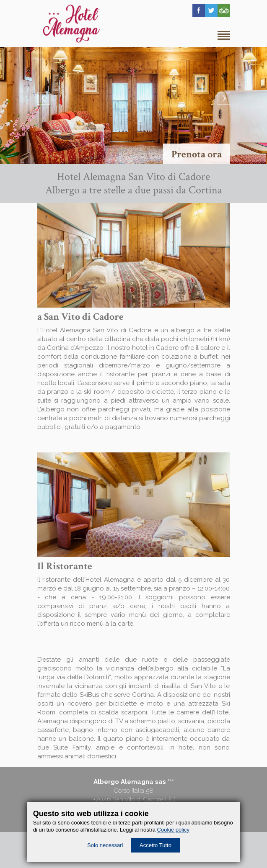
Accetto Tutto (156, 845)
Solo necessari (105, 845)
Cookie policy (173, 830)
